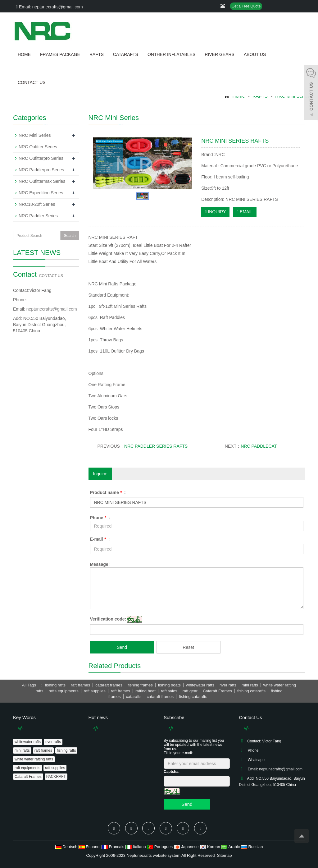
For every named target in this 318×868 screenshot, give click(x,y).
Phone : (100, 518)
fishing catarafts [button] (251, 691)
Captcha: (172, 772)
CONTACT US (32, 82)
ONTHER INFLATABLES (171, 54)
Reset (188, 647)
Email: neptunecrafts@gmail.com (50, 7)
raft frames (43, 750)
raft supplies (55, 768)
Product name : (108, 492)
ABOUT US (255, 54)
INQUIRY (215, 212)
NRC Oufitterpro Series (41, 158)
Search (70, 236)
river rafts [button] (228, 685)
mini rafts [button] (250, 685)
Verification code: (108, 619)
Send (122, 647)
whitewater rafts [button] (200, 685)
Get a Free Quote (246, 6)
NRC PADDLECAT (259, 446)
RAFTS (97, 54)
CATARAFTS (126, 54)
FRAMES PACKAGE (60, 54)
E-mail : (100, 539)
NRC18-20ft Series (37, 204)
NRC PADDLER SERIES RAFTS (156, 446)
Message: (100, 564)
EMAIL (245, 212)
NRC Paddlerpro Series (41, 170)
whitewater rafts (28, 742)
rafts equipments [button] (64, 691)
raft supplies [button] (95, 691)
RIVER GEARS (220, 54)
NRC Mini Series (35, 135)
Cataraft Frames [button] (217, 691)
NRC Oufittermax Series (42, 181)
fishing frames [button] (140, 685)
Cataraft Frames (28, 777)
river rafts (53, 742)
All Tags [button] (29, 685)
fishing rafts (66, 750)
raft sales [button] (169, 691)
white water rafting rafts (34, 759)
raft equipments (27, 768)
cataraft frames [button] (109, 685)
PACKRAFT (56, 777)
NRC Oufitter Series (38, 147)
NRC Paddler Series (38, 216)
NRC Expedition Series (41, 193)
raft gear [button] (190, 691)
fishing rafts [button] (55, 685)
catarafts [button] (134, 697)
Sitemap (225, 855)
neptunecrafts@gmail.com (52, 309)
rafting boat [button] (145, 691)
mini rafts (22, 750)
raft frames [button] (80, 685)
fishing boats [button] (169, 685)
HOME (24, 54)
